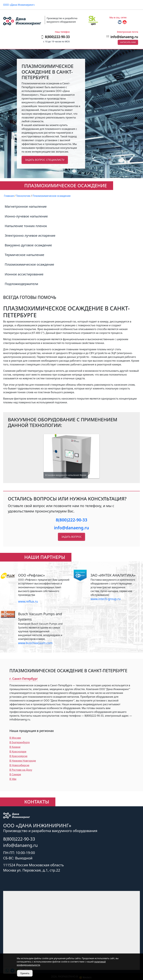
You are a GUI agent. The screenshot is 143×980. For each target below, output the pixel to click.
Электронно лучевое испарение (30, 235)
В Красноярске (18, 756)
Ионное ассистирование (24, 274)
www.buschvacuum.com (35, 643)
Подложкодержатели (21, 284)
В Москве (15, 738)
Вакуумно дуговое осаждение (28, 245)
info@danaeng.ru (124, 37)
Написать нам (128, 42)
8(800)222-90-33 (71, 520)
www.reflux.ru (28, 601)
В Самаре (15, 774)
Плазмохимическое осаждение (29, 264)
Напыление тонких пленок (26, 226)
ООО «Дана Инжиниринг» (19, 5)
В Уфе (13, 779)
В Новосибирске (19, 765)
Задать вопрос (71, 537)
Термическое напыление (24, 255)
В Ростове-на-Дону (21, 770)
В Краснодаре (18, 752)
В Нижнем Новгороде (23, 761)
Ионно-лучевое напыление (26, 216)
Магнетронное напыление (26, 206)
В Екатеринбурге (20, 742)
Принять (25, 973)
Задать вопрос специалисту (45, 160)
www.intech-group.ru (105, 599)
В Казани (15, 747)
